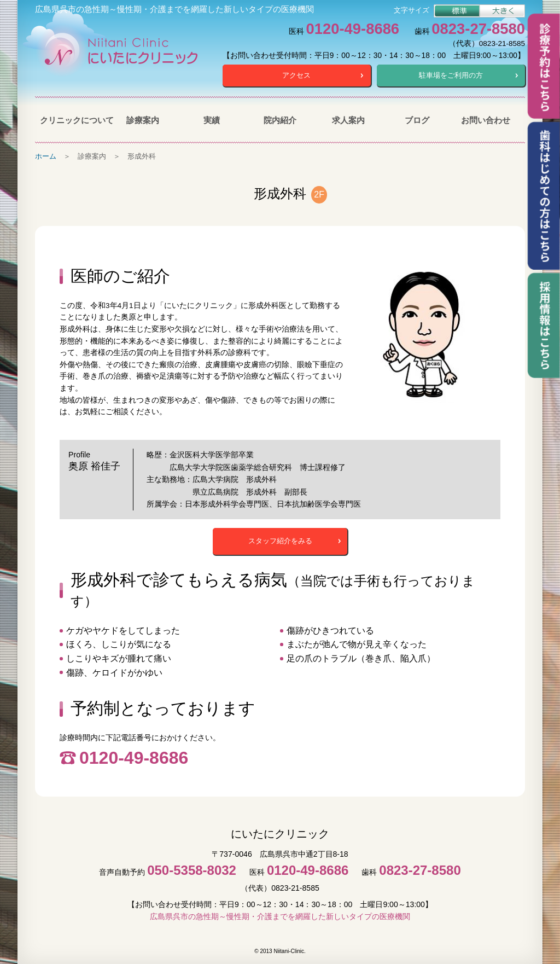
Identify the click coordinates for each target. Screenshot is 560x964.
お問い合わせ (486, 119)
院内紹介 (280, 119)
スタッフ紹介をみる (280, 540)
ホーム (46, 155)
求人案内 (348, 119)
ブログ (417, 119)
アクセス (296, 75)
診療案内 (143, 119)
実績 (212, 119)
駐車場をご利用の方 (451, 75)
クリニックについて (74, 119)
